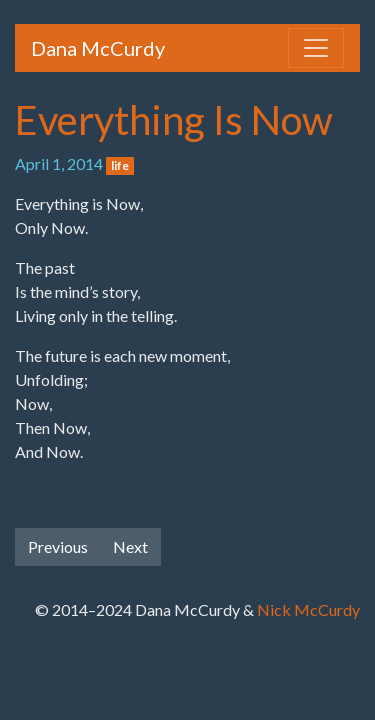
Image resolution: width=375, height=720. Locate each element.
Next (130, 546)
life (120, 165)
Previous (58, 546)
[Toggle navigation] (316, 48)
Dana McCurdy (98, 48)
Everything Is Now (174, 120)
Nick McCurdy (308, 609)
